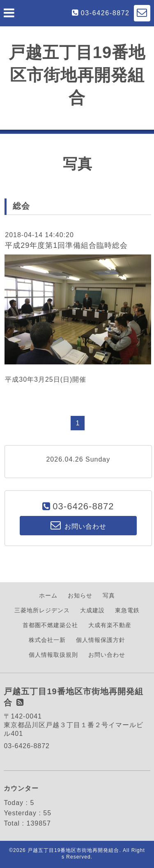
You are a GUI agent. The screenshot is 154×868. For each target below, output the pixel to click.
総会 (21, 206)
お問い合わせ (107, 655)
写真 (109, 595)
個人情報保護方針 (101, 640)
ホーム (48, 595)
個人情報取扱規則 (53, 655)
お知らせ (80, 595)
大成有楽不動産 (110, 625)
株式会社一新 (47, 640)
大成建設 (92, 610)
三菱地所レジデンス (42, 610)
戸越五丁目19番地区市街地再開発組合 (77, 75)
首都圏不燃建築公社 (50, 625)
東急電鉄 (127, 610)
